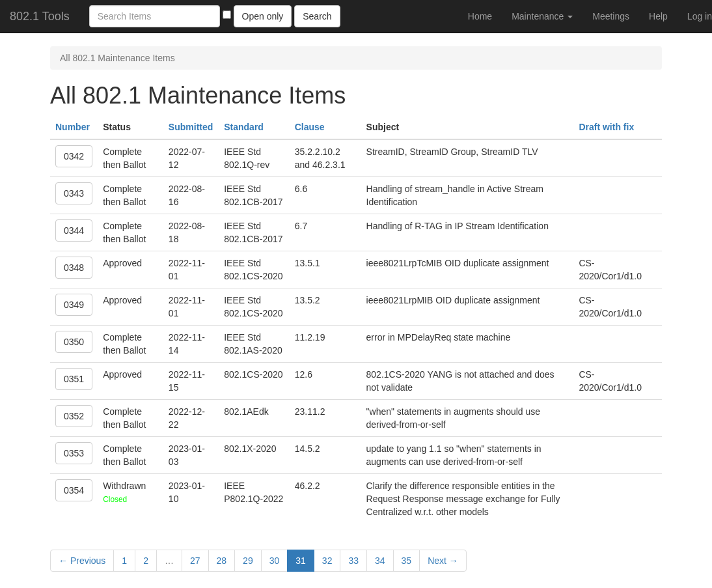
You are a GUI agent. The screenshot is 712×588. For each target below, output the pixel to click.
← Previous (82, 561)
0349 (74, 305)
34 (380, 561)
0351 (74, 379)
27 (195, 561)
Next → (443, 561)
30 (275, 561)
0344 (74, 231)
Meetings (611, 16)
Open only (263, 16)
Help (658, 16)
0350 (74, 342)
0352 (74, 416)
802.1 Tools (40, 16)
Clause (310, 127)
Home (480, 16)
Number (73, 127)
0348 (74, 268)
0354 (74, 490)
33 (353, 561)
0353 (74, 453)
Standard (244, 127)
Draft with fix (606, 127)
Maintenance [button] (542, 16)
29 (248, 561)
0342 (74, 156)
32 (327, 561)
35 (407, 561)
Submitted (191, 127)
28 (222, 561)
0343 (74, 193)
